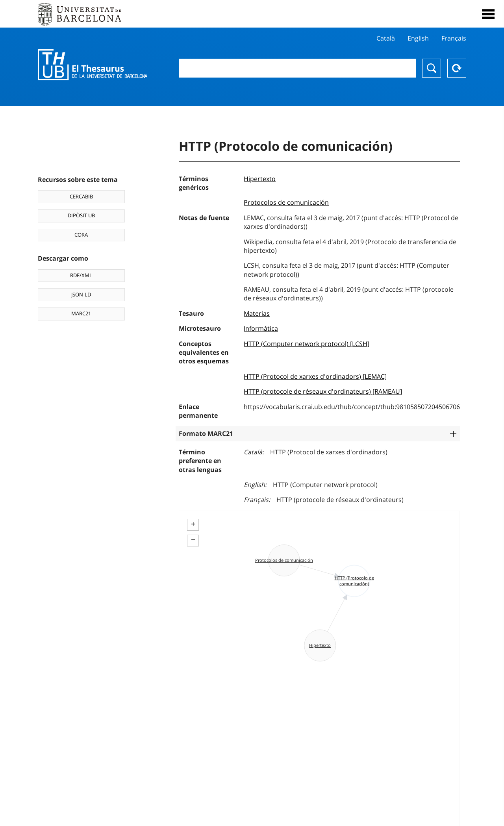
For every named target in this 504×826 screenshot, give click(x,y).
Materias (257, 313)
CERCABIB (81, 196)
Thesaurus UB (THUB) (93, 65)
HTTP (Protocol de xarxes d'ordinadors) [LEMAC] (315, 376)
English (418, 38)
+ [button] (193, 524)
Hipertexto (260, 179)
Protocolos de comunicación (286, 202)
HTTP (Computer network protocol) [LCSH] (307, 344)
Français (454, 38)
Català (386, 38)
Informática (261, 328)
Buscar (432, 68)
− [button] (193, 540)
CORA (81, 235)
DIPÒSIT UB (81, 215)
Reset (457, 68)
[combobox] (297, 68)
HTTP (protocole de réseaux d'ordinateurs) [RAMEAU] (323, 391)
